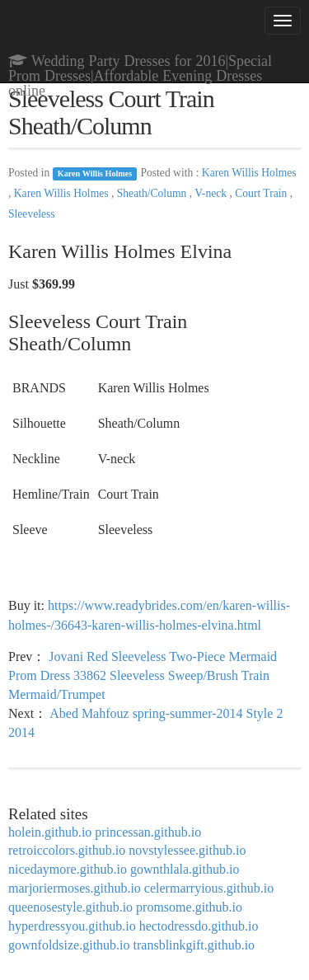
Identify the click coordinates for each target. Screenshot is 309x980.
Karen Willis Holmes (95, 173)
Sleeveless (32, 214)
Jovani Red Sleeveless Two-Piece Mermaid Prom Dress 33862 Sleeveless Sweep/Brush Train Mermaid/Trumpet (143, 675)
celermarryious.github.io (209, 888)
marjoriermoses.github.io (75, 888)
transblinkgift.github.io (194, 945)
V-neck (212, 193)
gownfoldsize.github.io (69, 945)
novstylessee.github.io (187, 850)
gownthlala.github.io (185, 869)
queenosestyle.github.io (70, 907)
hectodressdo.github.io (199, 926)
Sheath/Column (153, 193)
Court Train (262, 193)
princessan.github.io (148, 832)
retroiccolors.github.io (67, 850)
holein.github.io (50, 832)
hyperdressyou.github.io (72, 926)
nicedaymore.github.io (68, 869)
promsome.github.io (189, 907)
